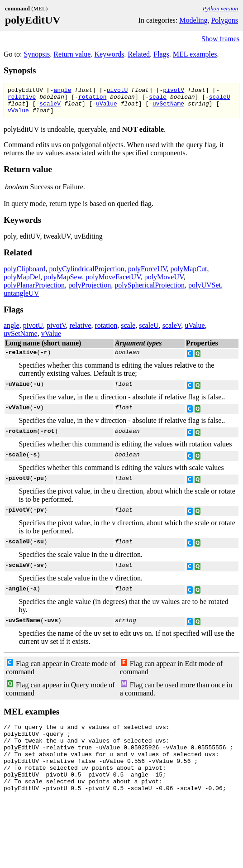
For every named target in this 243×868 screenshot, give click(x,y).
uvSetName (168, 107)
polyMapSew (63, 282)
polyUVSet (205, 290)
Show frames (220, 39)
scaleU (220, 99)
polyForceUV (148, 274)
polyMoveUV (164, 282)
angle (62, 91)
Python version (220, 8)
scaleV (50, 107)
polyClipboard (24, 274)
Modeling (193, 20)
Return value (72, 54)
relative (22, 99)
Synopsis (37, 54)
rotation (92, 99)
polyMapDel (22, 282)
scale (158, 99)
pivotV (174, 91)
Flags (161, 54)
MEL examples (195, 54)
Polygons (224, 20)
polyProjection (90, 290)
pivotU (117, 91)
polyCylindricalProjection (86, 274)
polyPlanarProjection (34, 290)
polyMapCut (189, 274)
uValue (107, 107)
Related (139, 54)
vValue (18, 115)
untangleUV (21, 299)
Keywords (109, 54)
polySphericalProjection (150, 290)
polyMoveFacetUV (113, 282)
